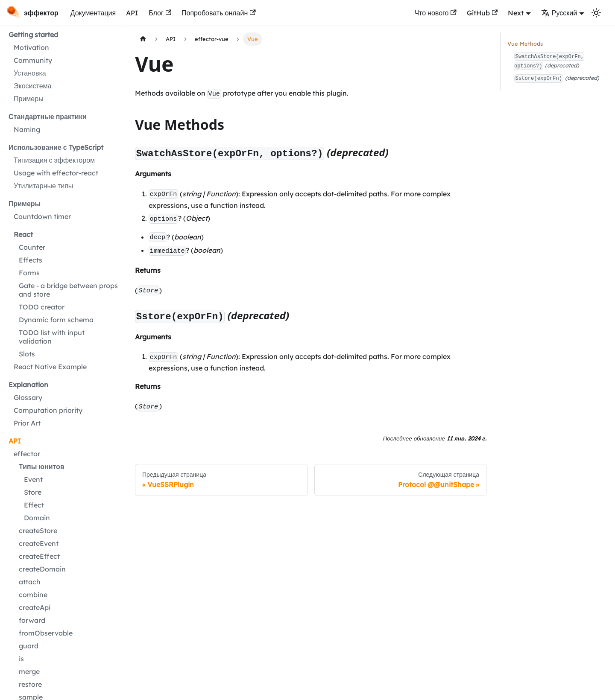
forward (32, 620)
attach (30, 582)
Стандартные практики (48, 117)
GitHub (482, 13)
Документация (93, 13)
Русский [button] (559, 13)
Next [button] (516, 13)
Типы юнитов (42, 467)
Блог (160, 13)
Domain (37, 518)
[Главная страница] (143, 39)
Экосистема (32, 86)
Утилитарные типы (43, 186)
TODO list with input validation (52, 337)
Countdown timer (42, 216)
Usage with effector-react (56, 173)
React (23, 234)
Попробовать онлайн (219, 13)
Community (33, 60)
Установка (30, 73)
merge (29, 671)
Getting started (33, 35)
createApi (35, 607)
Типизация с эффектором (54, 160)
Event (33, 479)
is (21, 659)
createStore (38, 531)
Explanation (28, 385)
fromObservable (46, 633)
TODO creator (42, 307)
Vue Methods (525, 44)
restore (30, 684)
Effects (31, 260)
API (132, 13)
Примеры (29, 99)
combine (33, 595)
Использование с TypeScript (56, 147)
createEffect (39, 556)
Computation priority (48, 410)
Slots (27, 354)
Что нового (435, 13)
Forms (29, 273)
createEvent (39, 543)
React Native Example (50, 367)
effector (27, 454)
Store (33, 492)
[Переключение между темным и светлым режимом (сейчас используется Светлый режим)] (596, 13)
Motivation (31, 47)
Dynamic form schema (56, 320)
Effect (34, 505)
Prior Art (27, 423)
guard (29, 646)
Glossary (28, 397)
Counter (32, 247)
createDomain (42, 569)
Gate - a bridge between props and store (68, 290)
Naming (27, 129)
